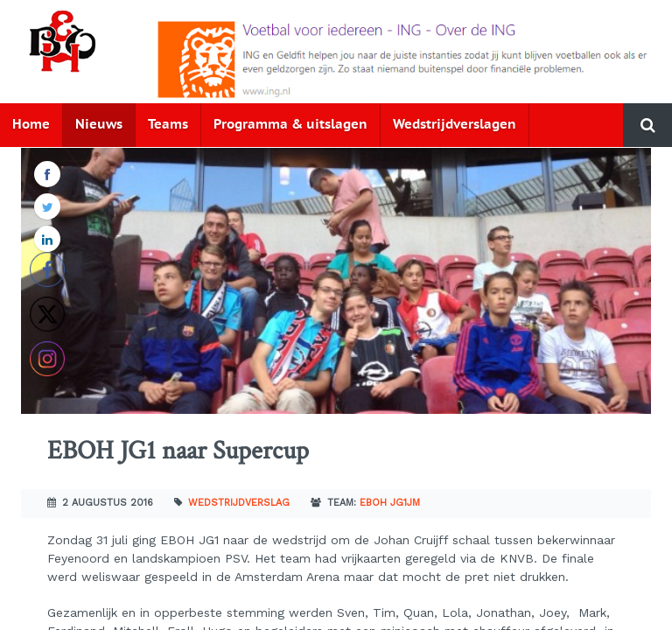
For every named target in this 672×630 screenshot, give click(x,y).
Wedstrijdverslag (239, 503)
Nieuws (99, 125)
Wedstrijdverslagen (455, 125)
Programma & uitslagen (290, 125)
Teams (168, 125)
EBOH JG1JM (390, 503)
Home (31, 125)
